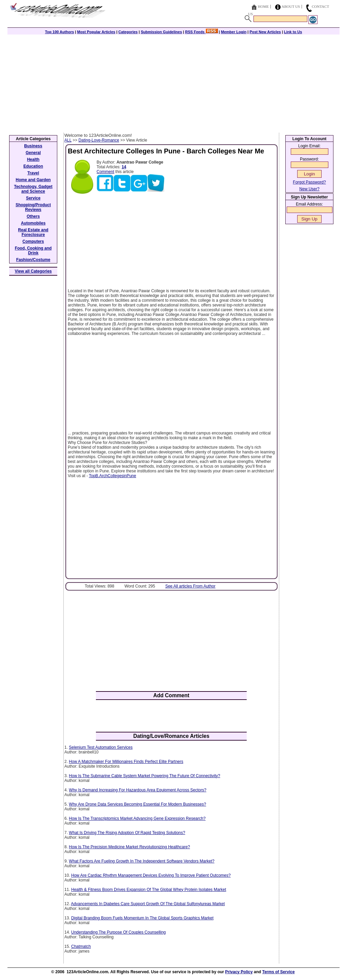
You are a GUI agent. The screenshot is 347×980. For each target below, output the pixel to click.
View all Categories (33, 271)
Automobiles (33, 223)
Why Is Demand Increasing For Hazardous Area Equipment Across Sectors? (138, 790)
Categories (128, 32)
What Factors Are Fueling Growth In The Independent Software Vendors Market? (141, 861)
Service (33, 198)
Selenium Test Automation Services (101, 747)
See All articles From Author (190, 586)
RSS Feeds (201, 32)
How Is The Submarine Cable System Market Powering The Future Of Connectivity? (144, 776)
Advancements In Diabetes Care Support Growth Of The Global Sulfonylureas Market (148, 904)
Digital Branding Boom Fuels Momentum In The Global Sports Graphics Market (142, 918)
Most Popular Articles (96, 32)
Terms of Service (279, 972)
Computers (33, 241)
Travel (33, 173)
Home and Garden (33, 180)
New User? (309, 189)
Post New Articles (265, 32)
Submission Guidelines (161, 32)
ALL (68, 140)
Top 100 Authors (60, 32)
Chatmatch (81, 946)
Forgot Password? (309, 182)
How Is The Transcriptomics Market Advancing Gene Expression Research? (137, 818)
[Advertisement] (173, 82)
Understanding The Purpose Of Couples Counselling (118, 932)
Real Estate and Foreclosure (33, 232)
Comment (105, 172)
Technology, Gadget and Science (33, 189)
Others (33, 216)
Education (33, 166)
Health (33, 159)
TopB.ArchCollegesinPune (112, 476)
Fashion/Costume (33, 260)
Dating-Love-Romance (99, 140)
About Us (291, 6)
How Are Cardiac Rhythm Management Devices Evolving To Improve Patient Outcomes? (151, 875)
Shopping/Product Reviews (33, 207)
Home (263, 6)
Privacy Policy (239, 972)
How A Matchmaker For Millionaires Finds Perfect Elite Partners (126, 762)
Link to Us (293, 32)
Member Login (234, 32)
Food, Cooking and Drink (33, 251)
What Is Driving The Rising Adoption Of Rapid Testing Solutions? (127, 833)
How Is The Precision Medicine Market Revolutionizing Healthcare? (129, 847)
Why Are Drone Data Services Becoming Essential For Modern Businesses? (137, 804)
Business (33, 146)
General (33, 153)
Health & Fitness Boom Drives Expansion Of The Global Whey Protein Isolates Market (149, 890)
